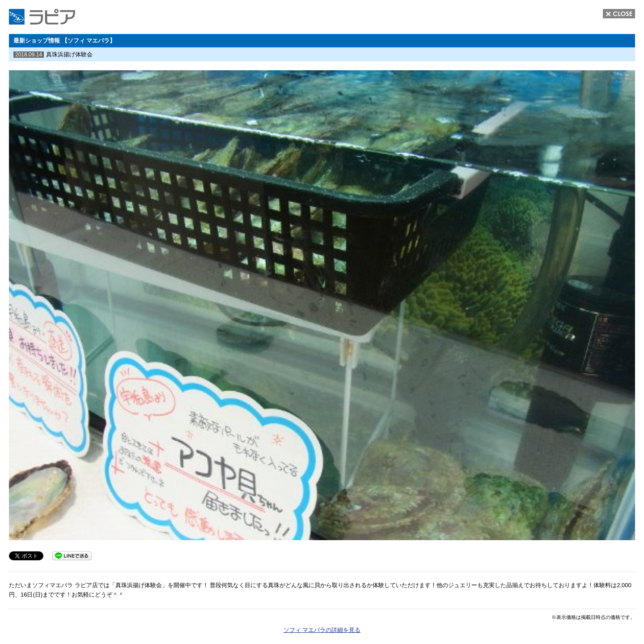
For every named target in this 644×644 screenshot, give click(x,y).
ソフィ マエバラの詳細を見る (322, 630)
